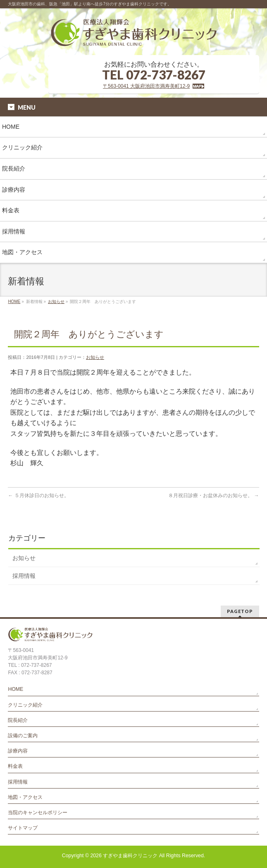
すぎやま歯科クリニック (130, 856)
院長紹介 (18, 720)
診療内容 (18, 751)
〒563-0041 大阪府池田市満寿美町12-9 (146, 86)
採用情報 (24, 576)
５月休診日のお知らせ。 (38, 495)
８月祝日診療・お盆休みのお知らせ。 (213, 495)
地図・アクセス (25, 797)
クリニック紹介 (25, 705)
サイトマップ (23, 828)
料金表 (15, 766)
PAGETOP (240, 611)
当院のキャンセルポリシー (38, 813)
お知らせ (56, 302)
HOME (14, 302)
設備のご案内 (23, 736)
